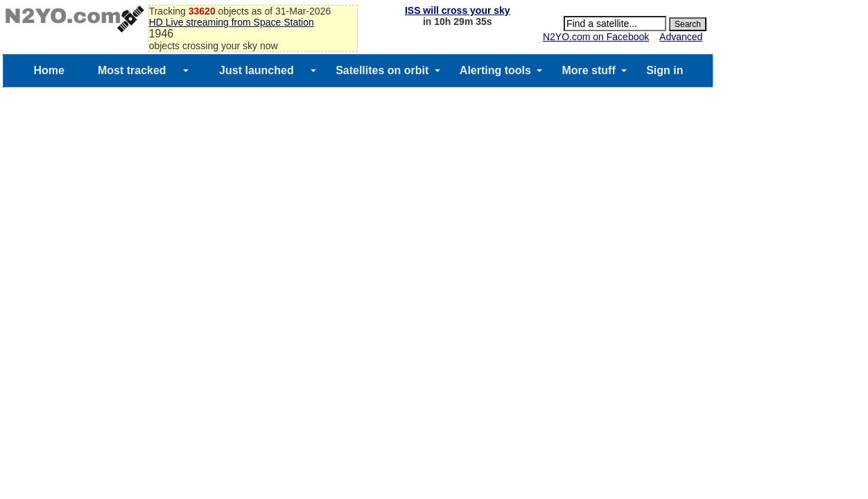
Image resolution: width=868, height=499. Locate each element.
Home (49, 70)
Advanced (681, 37)
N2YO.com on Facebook (596, 37)
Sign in (665, 70)
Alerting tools (495, 70)
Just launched (257, 70)
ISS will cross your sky (458, 10)
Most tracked (132, 70)
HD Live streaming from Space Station (232, 22)
